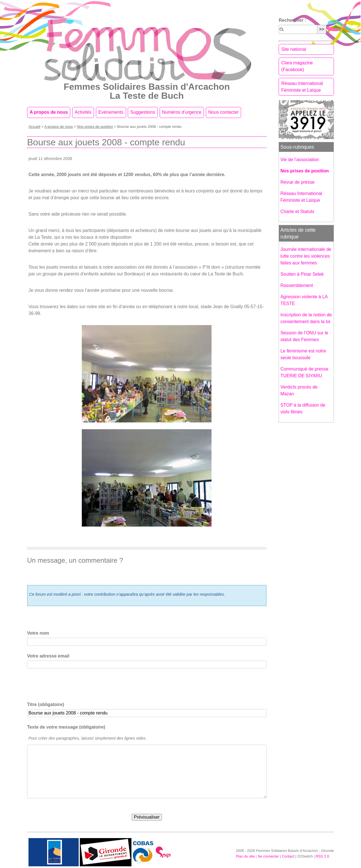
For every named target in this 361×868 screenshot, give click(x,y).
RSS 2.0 (322, 856)
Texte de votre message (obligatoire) (66, 727)
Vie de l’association (300, 160)
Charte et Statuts (297, 211)
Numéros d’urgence (182, 112)
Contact (288, 856)
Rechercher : (292, 20)
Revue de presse (297, 182)
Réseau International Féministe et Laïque (302, 87)
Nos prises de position (95, 127)
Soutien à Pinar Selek (302, 274)
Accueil (34, 127)
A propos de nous (49, 112)
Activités (83, 112)
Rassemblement (297, 285)
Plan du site (245, 856)
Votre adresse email (48, 656)
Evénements (111, 112)
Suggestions (143, 112)
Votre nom (38, 633)
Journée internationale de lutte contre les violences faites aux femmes (306, 256)
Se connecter (268, 856)
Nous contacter (224, 112)
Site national (294, 49)
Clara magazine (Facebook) (297, 66)
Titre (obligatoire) (46, 704)
